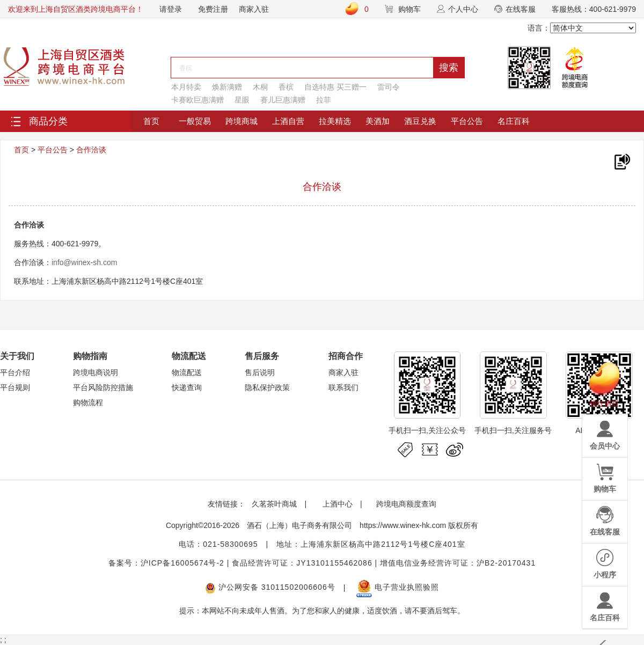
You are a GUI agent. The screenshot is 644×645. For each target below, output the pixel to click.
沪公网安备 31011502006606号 (270, 587)
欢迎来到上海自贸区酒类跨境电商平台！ (76, 9)
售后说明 (260, 372)
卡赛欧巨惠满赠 (197, 100)
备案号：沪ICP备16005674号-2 (166, 563)
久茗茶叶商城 (274, 504)
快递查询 (187, 387)
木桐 (260, 87)
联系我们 (343, 387)
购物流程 (88, 402)
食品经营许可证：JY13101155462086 (302, 563)
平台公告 (467, 121)
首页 (151, 121)
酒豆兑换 (420, 121)
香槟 (286, 87)
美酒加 (378, 121)
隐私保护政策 (267, 387)
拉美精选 (335, 121)
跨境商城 (241, 121)
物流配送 (187, 372)
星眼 (242, 100)
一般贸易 (195, 121)
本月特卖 (186, 87)
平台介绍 (15, 372)
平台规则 (15, 387)
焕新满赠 (227, 87)
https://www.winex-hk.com (403, 525)
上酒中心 (336, 504)
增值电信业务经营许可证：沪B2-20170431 (458, 563)
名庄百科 (514, 121)
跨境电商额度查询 (406, 504)
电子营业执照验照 (398, 587)
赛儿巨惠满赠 (283, 100)
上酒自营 (288, 121)
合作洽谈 (91, 150)
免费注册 (213, 9)
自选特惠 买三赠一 (335, 87)
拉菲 (324, 100)
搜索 (449, 68)
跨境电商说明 (96, 372)
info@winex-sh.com (84, 262)
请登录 (171, 9)
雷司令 (389, 87)
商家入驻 (254, 9)
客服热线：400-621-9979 (594, 9)
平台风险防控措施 (103, 387)
